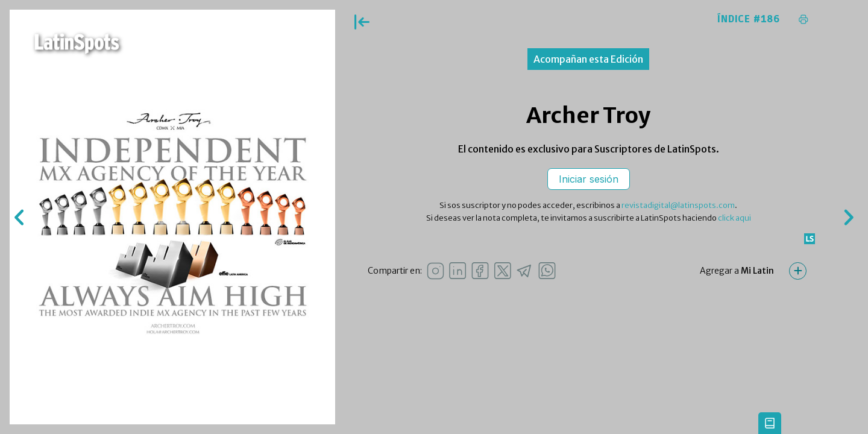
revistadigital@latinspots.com (678, 205)
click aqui (734, 218)
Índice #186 (749, 19)
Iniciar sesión (589, 179)
